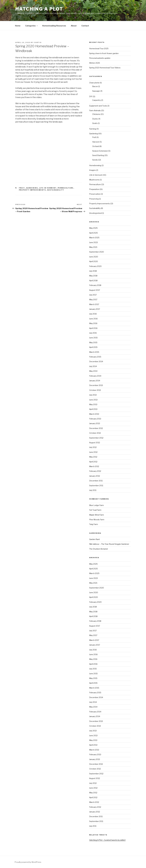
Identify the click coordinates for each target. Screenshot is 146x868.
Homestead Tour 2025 (99, 49)
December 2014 (96, 361)
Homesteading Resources (54, 26)
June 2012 (93, 452)
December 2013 (96, 385)
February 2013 (95, 419)
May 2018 (93, 276)
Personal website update (100, 58)
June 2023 (93, 242)
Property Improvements (32, 190)
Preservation (95, 194)
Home (18, 26)
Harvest (96, 142)
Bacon (95, 86)
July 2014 (93, 366)
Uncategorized (95, 213)
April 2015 (93, 347)
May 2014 (93, 371)
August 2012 (95, 443)
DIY (91, 96)
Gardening (32, 188)
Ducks (95, 119)
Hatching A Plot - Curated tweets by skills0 (107, 840)
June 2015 (93, 338)
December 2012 (96, 428)
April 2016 (93, 328)
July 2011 (93, 490)
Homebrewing (95, 165)
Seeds (95, 160)
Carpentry (96, 100)
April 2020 (94, 261)
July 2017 (93, 295)
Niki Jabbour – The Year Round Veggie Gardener (109, 544)
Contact (85, 26)
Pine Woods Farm (97, 520)
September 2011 (96, 486)
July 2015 (93, 333)
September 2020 (97, 252)
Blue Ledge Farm (96, 505)
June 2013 (93, 400)
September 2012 (96, 438)
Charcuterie (94, 83)
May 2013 (93, 404)
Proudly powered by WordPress (28, 862)
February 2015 (95, 357)
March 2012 (94, 466)
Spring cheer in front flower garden (104, 53)
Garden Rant (95, 539)
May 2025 (93, 228)
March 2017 (94, 304)
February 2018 (95, 285)
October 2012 (95, 433)
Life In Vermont (48, 188)
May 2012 (93, 457)
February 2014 (95, 376)
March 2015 (94, 352)
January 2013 (95, 423)
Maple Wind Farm (97, 515)
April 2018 (93, 281)
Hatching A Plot (39, 9)
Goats (95, 123)
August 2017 (95, 290)
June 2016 (93, 319)
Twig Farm (94, 524)
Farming (93, 129)
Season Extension (100, 151)
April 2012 (93, 462)
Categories (32, 26)
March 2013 (94, 414)
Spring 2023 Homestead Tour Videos (105, 68)
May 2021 (93, 247)
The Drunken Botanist (99, 549)
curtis (38, 42)
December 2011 (96, 481)
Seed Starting (98, 155)
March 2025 (94, 238)
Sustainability (56, 190)
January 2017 (95, 309)
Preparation (94, 189)
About (74, 26)
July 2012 (93, 447)
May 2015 (93, 342)
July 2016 (93, 314)
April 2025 (93, 233)
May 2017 (93, 300)
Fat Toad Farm (95, 510)
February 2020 (95, 266)
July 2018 (93, 271)
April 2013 (93, 409)
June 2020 (94, 257)
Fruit (22, 188)
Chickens (96, 114)
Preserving (94, 199)
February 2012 (95, 471)
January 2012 (95, 476)
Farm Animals (95, 110)
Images (92, 170)
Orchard (96, 146)
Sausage (96, 91)
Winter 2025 (95, 63)
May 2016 (93, 323)
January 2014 (95, 381)
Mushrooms (94, 180)
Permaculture (66, 188)
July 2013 (93, 395)
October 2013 (95, 390)
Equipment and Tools (98, 106)
